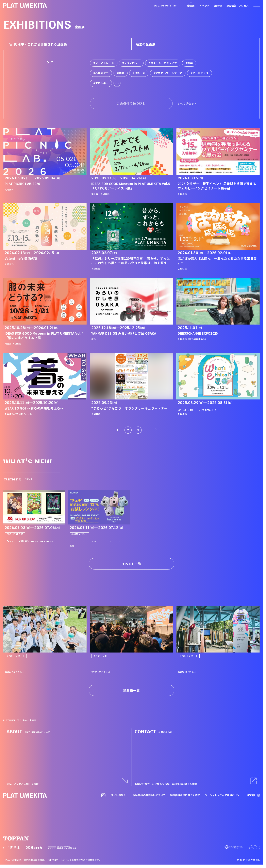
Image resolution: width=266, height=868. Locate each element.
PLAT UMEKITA (11, 720)
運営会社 (253, 795)
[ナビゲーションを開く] (257, 6)
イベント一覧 (132, 564)
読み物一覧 (131, 690)
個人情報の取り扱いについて (149, 795)
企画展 (191, 6)
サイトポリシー (120, 795)
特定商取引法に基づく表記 (185, 795)
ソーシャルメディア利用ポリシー (223, 795)
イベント (204, 6)
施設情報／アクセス (238, 6)
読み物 (218, 6)
